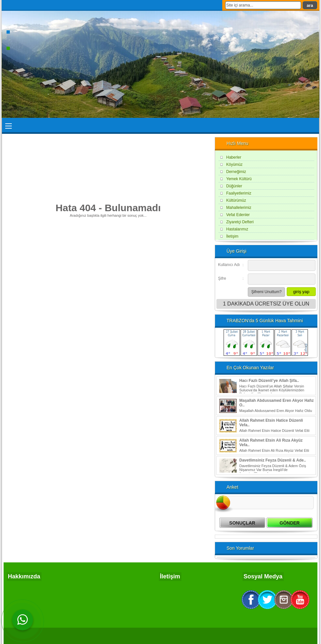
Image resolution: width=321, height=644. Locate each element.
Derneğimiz (236, 172)
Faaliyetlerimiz (239, 193)
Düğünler (234, 186)
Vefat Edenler (238, 215)
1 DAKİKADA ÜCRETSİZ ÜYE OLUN (266, 304)
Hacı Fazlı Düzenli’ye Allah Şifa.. (269, 381)
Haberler (234, 157)
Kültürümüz (236, 200)
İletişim (232, 236)
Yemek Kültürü (239, 179)
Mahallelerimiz (239, 208)
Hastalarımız (237, 229)
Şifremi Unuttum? (267, 292)
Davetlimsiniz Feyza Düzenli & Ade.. (273, 460)
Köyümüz (234, 165)
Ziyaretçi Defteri (240, 222)
